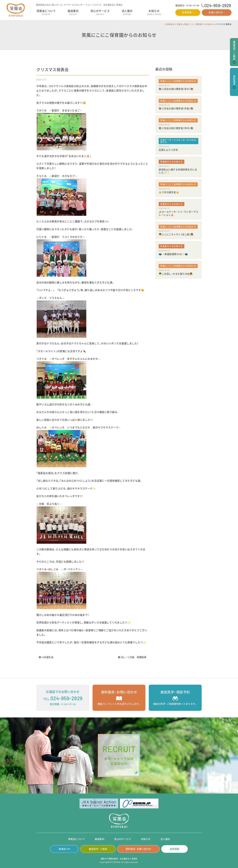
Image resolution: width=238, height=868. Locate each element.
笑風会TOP (64, 849)
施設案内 (99, 839)
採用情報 (187, 12)
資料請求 (234, 80)
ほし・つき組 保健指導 (132, 657)
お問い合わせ (216, 12)
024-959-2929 (218, 5)
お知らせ (146, 839)
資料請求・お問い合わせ (138, 849)
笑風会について (77, 839)
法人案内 (165, 839)
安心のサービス (123, 839)
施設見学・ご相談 (98, 849)
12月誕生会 (46, 657)
